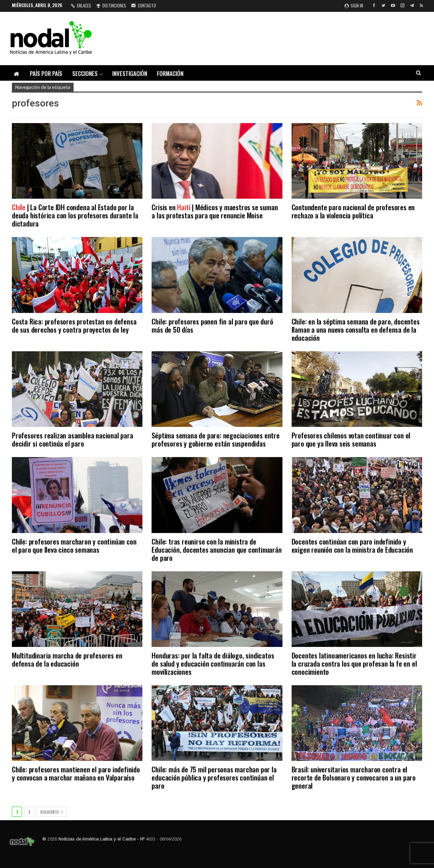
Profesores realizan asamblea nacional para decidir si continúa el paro (73, 439)
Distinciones (111, 5)
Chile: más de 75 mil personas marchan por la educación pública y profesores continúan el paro (214, 777)
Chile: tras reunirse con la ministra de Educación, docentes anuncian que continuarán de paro (216, 549)
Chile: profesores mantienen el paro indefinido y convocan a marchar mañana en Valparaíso (76, 773)
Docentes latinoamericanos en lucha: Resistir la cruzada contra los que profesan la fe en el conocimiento (354, 663)
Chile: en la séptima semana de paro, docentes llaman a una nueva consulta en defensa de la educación (356, 329)
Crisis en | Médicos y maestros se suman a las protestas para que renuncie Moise (215, 211)
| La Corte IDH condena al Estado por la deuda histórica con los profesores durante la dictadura (75, 215)
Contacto (144, 5)
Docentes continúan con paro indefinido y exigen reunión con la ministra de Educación (352, 545)
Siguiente (51, 812)
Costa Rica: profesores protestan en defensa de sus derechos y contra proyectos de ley (74, 325)
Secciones (85, 73)
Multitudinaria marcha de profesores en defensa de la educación (67, 659)
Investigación (130, 73)
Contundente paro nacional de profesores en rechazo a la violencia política (353, 211)
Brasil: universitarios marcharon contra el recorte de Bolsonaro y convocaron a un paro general (354, 777)
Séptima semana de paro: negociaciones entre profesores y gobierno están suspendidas (215, 439)
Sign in (354, 5)
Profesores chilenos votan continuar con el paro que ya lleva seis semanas (351, 439)
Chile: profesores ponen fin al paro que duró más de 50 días (212, 325)
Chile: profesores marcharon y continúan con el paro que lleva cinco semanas (74, 545)
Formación (170, 73)
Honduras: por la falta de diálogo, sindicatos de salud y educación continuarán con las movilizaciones (213, 663)
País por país (46, 73)
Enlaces (81, 5)
